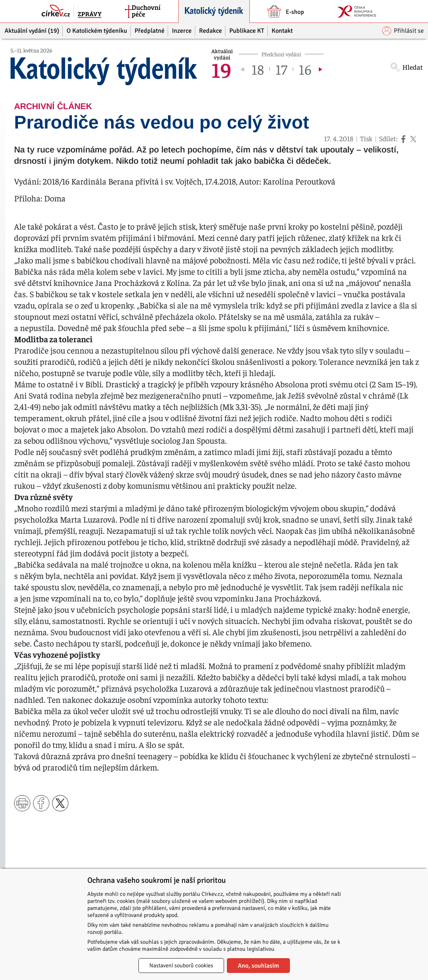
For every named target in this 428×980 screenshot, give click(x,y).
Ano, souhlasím (258, 966)
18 (258, 69)
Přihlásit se (403, 31)
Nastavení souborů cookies (181, 966)
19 (221, 69)
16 (305, 69)
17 (281, 69)
